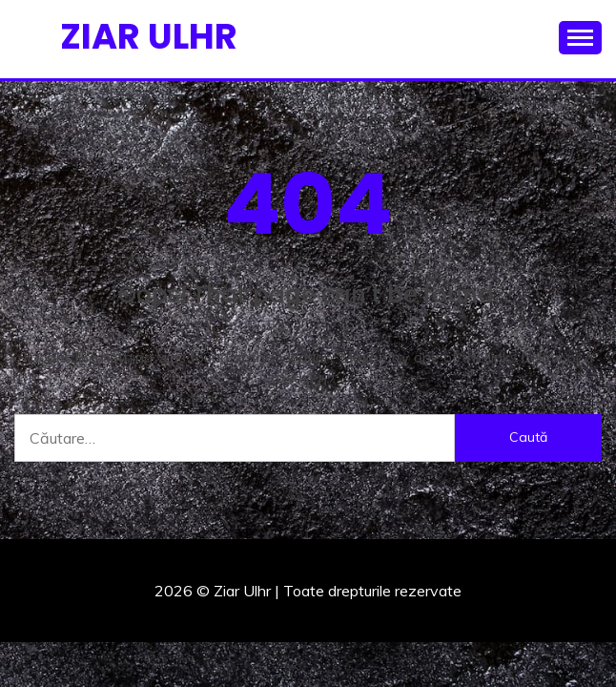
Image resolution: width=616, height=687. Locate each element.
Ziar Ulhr (149, 36)
